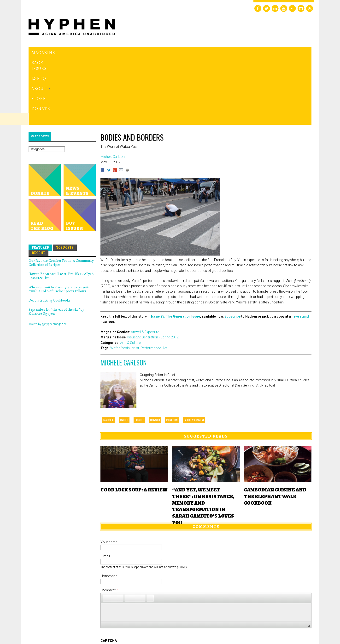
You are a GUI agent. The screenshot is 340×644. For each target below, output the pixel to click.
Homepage (109, 510)
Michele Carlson (124, 297)
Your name (109, 476)
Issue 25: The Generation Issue (176, 251)
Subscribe (232, 251)
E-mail (105, 490)
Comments (206, 461)
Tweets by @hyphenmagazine (47, 258)
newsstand (300, 251)
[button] (106, 532)
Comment (109, 524)
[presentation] (137, 592)
